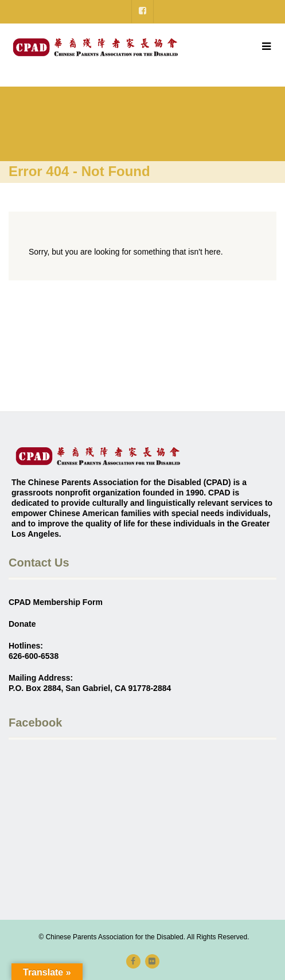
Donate (22, 624)
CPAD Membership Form (56, 602)
